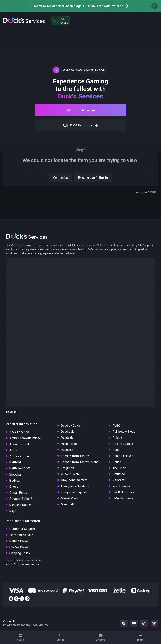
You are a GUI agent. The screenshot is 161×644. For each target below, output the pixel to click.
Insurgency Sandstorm (77, 486)
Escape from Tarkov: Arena (80, 462)
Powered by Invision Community (26, 625)
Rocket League (123, 444)
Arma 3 (14, 450)
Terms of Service (21, 535)
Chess (14, 487)
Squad (117, 462)
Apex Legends (19, 432)
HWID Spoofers (123, 492)
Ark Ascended (19, 444)
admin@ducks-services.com (23, 564)
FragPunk (67, 468)
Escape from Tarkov (75, 456)
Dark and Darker (20, 505)
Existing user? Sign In (93, 178)
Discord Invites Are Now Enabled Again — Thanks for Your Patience (77, 6)
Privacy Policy (19, 547)
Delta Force (69, 444)
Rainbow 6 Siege (124, 432)
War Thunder (121, 486)
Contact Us (60, 178)
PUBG (116, 426)
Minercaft (68, 504)
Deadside (67, 438)
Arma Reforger (20, 456)
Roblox (117, 438)
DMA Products (80, 125)
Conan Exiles (18, 493)
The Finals (120, 468)
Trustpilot (12, 412)
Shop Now (81, 110)
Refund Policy (19, 541)
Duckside (67, 450)
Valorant (118, 480)
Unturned (119, 474)
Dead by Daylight (72, 426)
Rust (116, 450)
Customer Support (22, 529)
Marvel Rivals (70, 498)
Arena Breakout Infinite (25, 438)
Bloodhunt (16, 474)
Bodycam (16, 481)
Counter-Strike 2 (21, 499)
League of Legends (74, 492)
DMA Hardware (123, 498)
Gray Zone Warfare (74, 480)
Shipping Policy (20, 553)
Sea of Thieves (123, 456)
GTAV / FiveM (70, 474)
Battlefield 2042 (20, 468)
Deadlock (67, 432)
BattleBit (15, 462)
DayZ (13, 511)
